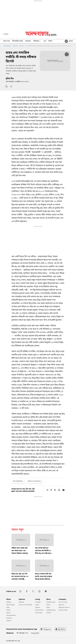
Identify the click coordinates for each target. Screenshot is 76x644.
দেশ (45, 41)
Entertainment (11, 615)
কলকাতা (28, 41)
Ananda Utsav (51, 602)
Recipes (38, 607)
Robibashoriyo (51, 610)
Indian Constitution (34, 481)
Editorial (15, 46)
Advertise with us (64, 607)
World (8, 610)
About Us (62, 605)
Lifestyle (38, 602)
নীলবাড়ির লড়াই (18, 41)
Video (48, 607)
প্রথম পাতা (7, 41)
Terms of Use (63, 602)
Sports (8, 613)
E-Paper (6, 34)
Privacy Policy (63, 610)
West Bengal (10, 605)
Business (9, 618)
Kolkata (9, 602)
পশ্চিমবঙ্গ (37, 41)
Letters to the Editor (25, 605)
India (8, 607)
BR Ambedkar (18, 481)
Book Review (39, 610)
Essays (22, 46)
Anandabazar (7, 46)
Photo (48, 605)
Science (9, 621)
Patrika (49, 613)
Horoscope (39, 613)
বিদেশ (50, 41)
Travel (37, 605)
